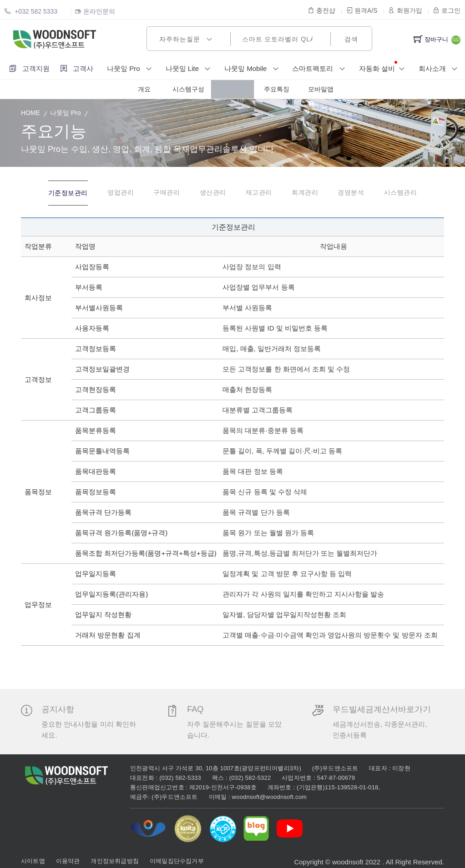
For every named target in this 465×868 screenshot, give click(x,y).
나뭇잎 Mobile (253, 69)
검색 (351, 39)
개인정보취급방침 (115, 859)
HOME (30, 113)
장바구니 (431, 39)
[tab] (48, 194)
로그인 (447, 10)
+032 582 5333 (31, 11)
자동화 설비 (384, 68)
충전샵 (322, 10)
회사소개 (440, 69)
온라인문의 (95, 11)
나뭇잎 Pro (131, 69)
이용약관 (68, 859)
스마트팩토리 (320, 69)
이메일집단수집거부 (177, 859)
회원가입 (405, 10)
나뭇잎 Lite (190, 69)
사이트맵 (33, 859)
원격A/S (362, 10)
